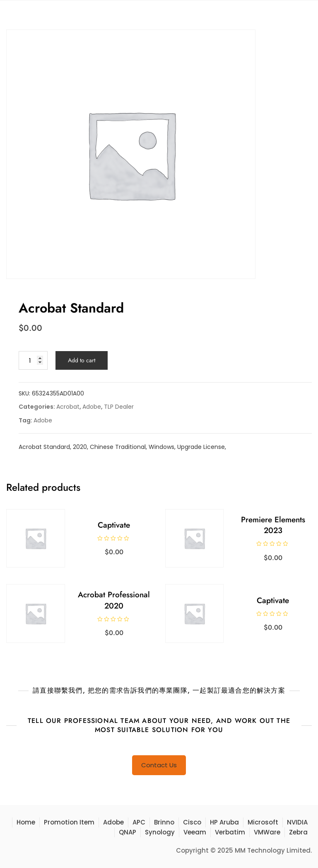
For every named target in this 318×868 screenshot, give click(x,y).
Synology (160, 832)
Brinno (164, 822)
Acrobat (68, 407)
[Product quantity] (33, 360)
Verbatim (230, 832)
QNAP (128, 832)
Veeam (195, 832)
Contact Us (159, 765)
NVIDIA (297, 822)
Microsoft (263, 822)
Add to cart (82, 360)
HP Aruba (224, 822)
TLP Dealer (119, 407)
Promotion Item (69, 822)
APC (139, 822)
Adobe (92, 407)
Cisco (192, 822)
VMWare (267, 832)
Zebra (298, 832)
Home (26, 822)
